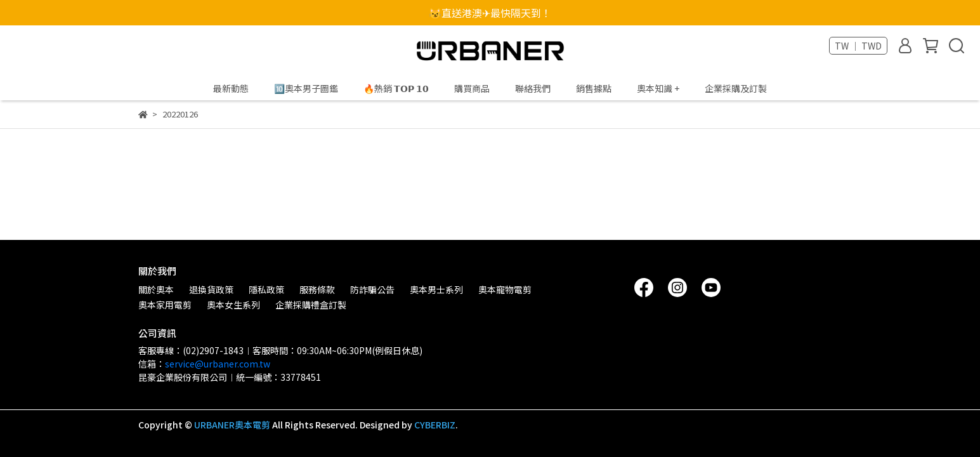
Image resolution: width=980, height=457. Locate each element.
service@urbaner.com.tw (218, 364)
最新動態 (231, 88)
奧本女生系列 (233, 305)
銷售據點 (594, 88)
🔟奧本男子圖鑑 (306, 88)
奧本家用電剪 (165, 305)
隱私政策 (266, 289)
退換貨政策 (211, 289)
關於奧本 (156, 289)
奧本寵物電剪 (505, 289)
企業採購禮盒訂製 (311, 305)
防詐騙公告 (372, 289)
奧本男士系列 (436, 289)
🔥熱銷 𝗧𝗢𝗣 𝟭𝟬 (396, 88)
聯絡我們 (533, 88)
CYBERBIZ (435, 425)
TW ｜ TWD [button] (858, 46)
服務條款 (317, 289)
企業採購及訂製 (736, 88)
